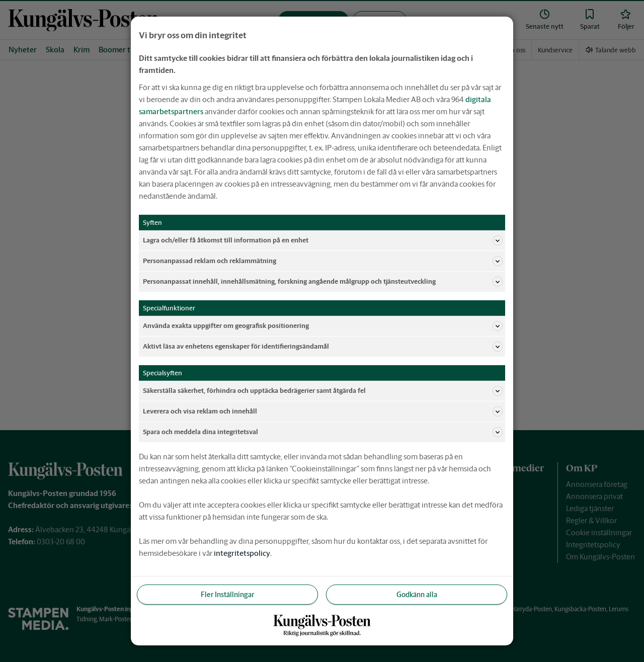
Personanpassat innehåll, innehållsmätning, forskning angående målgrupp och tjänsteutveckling (323, 282)
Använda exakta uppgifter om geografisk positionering (323, 326)
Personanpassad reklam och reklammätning (323, 261)
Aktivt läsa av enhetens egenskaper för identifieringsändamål (323, 347)
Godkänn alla (417, 594)
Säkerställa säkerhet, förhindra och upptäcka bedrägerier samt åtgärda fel (323, 391)
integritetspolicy (242, 553)
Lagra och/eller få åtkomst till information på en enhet (323, 240)
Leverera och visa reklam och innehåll (323, 411)
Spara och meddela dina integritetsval (323, 432)
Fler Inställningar (227, 594)
